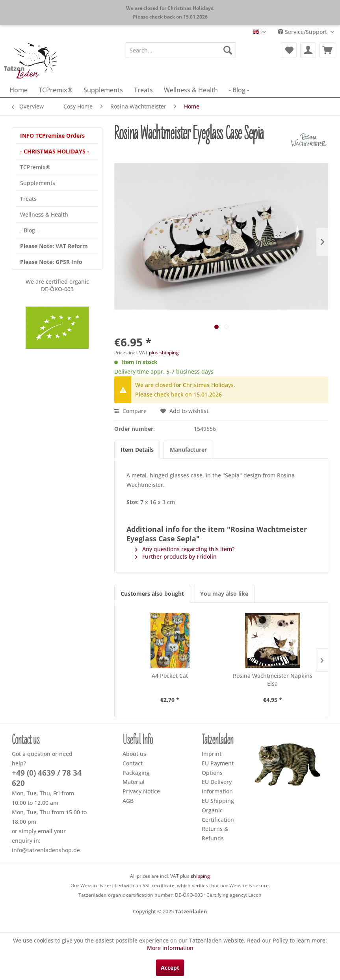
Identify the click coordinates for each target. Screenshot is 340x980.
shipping (200, 876)
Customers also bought (152, 594)
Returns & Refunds (215, 833)
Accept (170, 968)
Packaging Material (136, 777)
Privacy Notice (141, 791)
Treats (28, 199)
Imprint (212, 754)
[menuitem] (181, 50)
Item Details (137, 450)
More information (170, 948)
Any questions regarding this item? (185, 549)
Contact (133, 763)
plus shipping (164, 353)
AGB (128, 801)
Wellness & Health (44, 214)
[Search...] (181, 50)
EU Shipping (218, 801)
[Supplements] (103, 90)
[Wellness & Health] (191, 90)
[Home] (19, 90)
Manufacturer (188, 450)
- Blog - (29, 230)
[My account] (308, 50)
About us (134, 754)
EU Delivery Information (217, 786)
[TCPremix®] (56, 90)
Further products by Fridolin (176, 556)
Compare (130, 411)
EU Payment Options (218, 768)
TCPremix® (35, 167)
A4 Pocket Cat (170, 676)
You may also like (224, 594)
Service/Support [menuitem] (303, 32)
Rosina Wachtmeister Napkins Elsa (273, 680)
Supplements (38, 183)
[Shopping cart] (327, 50)
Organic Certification (218, 815)
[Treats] (143, 90)
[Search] (228, 50)
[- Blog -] (239, 90)
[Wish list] (289, 50)
